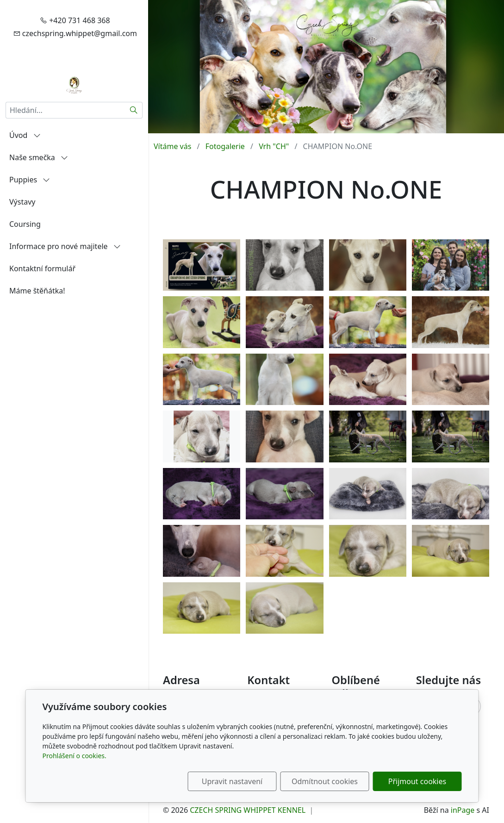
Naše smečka (39, 157)
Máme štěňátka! (37, 291)
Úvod (25, 135)
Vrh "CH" (274, 146)
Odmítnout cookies (325, 781)
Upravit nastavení (232, 781)
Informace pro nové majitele (65, 246)
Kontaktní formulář (42, 268)
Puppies (30, 180)
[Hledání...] (65, 110)
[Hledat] (134, 110)
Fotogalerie (225, 146)
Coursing (25, 224)
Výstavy (22, 202)
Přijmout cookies (417, 781)
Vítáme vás (172, 146)
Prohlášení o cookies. (75, 756)
